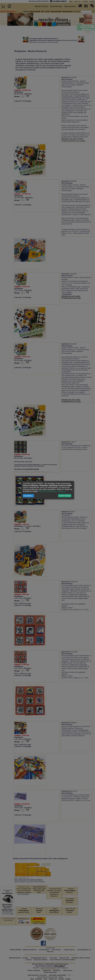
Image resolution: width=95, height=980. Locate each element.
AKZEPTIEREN (65, 496)
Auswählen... (28, 496)
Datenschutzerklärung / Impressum (52, 491)
